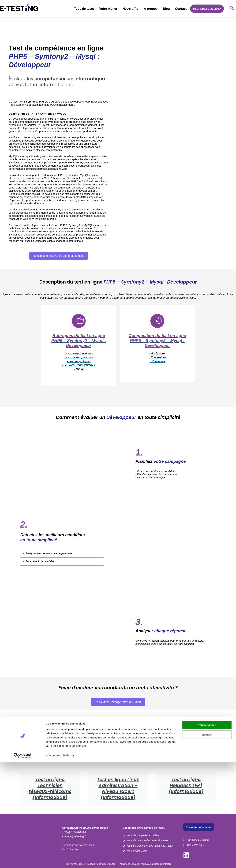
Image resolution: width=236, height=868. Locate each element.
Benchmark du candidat (40, 565)
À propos (151, 9)
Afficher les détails (57, 861)
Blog (166, 9)
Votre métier (108, 9)
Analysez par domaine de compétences (50, 556)
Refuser (207, 840)
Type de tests (84, 9)
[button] (62, 557)
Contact (181, 9)
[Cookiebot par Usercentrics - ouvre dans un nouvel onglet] (23, 861)
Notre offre (130, 9)
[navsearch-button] (232, 9)
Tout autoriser (207, 831)
